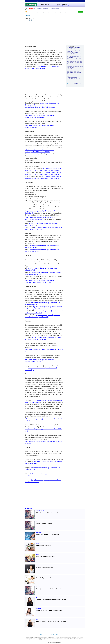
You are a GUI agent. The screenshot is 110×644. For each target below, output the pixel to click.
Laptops (37, 554)
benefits (42, 639)
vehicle (70, 638)
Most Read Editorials (56, 635)
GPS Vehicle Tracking (40, 511)
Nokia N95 (69, 77)
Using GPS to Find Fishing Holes (72, 52)
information (46, 638)
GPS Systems (69, 59)
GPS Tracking (57, 638)
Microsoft (38, 587)
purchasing (69, 639)
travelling (34, 639)
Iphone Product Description (43, 545)
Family (63, 12)
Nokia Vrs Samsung (41, 621)
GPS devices (72, 639)
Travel (30, 12)
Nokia (37, 619)
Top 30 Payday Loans (38, 8)
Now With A (73, 77)
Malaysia (52, 1)
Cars (46, 12)
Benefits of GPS (69, 51)
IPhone (37, 543)
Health (35, 12)
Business (68, 12)
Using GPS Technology (77, 55)
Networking (38, 609)
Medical (41, 12)
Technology (52, 12)
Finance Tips (31, 8)
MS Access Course (59, 589)
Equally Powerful (62, 600)
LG (36, 565)
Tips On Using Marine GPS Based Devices (74, 61)
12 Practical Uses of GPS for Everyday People (75, 54)
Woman (80, 12)
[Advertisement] (38, 33)
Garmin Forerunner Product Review (73, 71)
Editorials (27, 16)
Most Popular (29, 508)
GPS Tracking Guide (35, 638)
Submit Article (65, 635)
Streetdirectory (52, 642)
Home (58, 12)
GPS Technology (70, 55)
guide (65, 639)
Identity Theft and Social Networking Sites (47, 535)
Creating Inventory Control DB (44, 589)
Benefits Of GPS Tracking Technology (73, 50)
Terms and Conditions (58, 642)
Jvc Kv (71, 67)
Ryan (28, 20)
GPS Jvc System (69, 66)
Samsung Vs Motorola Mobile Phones (46, 600)
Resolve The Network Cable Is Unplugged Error (49, 611)
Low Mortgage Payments (56, 8)
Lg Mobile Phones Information (44, 567)
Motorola (38, 598)
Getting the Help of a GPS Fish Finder (73, 65)
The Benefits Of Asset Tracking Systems (74, 69)
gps (76, 77)
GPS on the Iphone (70, 72)
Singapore (43, 1)
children (75, 638)
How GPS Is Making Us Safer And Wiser (74, 56)
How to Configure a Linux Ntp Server (46, 578)
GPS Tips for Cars (70, 57)
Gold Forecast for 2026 (46, 8)
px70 (73, 67)
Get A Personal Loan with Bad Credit (64, 6)
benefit (27, 639)
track (67, 638)
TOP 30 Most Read (45, 5)
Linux (37, 576)
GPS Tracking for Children (71, 75)
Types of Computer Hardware (44, 524)
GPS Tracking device (70, 47)
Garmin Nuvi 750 (70, 70)
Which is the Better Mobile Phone (57, 621)
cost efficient (32, 640)
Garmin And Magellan (71, 60)
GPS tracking (46, 639)
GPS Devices (30, 18)
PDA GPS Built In (70, 81)
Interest (74, 12)
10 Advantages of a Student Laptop (45, 556)
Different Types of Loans (62, 4)
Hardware (38, 522)
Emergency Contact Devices (77, 59)
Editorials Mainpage (45, 635)
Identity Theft (39, 533)
